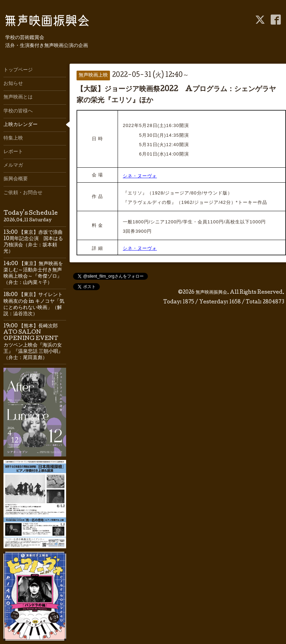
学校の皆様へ (18, 111)
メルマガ (13, 166)
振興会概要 (16, 179)
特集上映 (13, 138)
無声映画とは (18, 97)
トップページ (18, 70)
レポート (13, 152)
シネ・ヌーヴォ (140, 176)
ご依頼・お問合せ (23, 193)
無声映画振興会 (211, 293)
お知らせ (13, 84)
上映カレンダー (21, 125)
